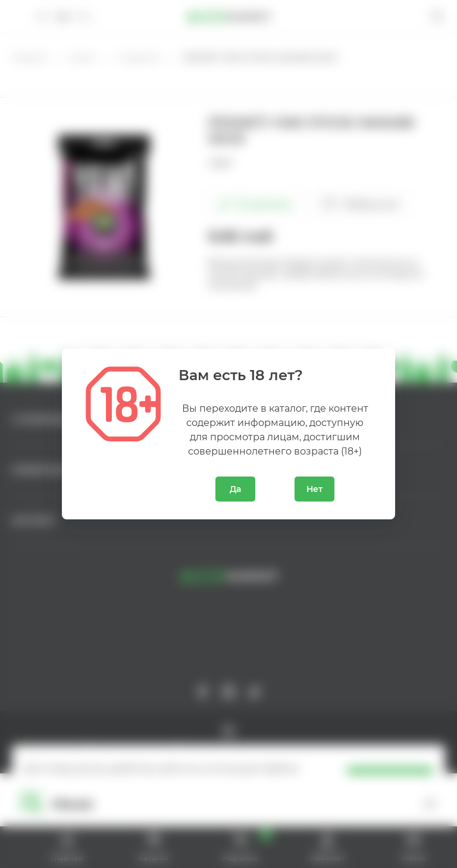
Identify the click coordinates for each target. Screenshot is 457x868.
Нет (314, 489)
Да (235, 489)
